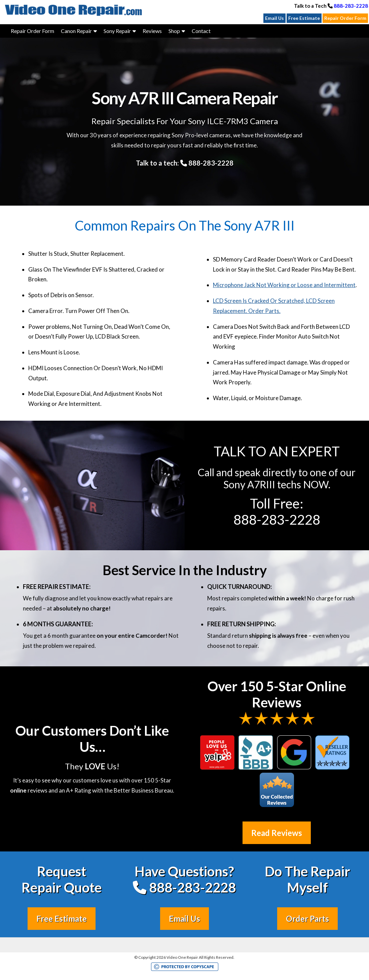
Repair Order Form (345, 18)
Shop (174, 31)
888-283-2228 (351, 6)
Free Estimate (304, 18)
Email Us (274, 18)
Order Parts (307, 919)
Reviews (152, 31)
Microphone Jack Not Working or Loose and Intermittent (284, 285)
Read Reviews (277, 833)
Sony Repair (117, 31)
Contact (201, 31)
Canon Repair (76, 31)
